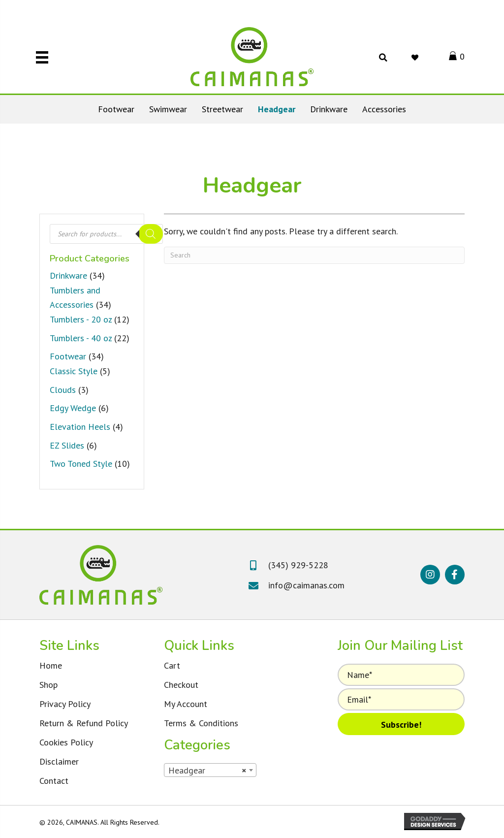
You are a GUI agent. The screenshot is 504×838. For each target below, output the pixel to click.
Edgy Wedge (73, 408)
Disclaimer (59, 761)
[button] (430, 575)
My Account (186, 704)
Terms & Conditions (201, 723)
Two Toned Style (81, 464)
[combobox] (210, 770)
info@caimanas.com (306, 585)
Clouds (63, 390)
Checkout (181, 685)
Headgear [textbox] (207, 771)
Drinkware (68, 275)
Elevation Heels (80, 427)
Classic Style (74, 371)
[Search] (151, 234)
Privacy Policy (65, 704)
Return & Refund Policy (84, 723)
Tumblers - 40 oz (81, 338)
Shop (48, 685)
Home (51, 665)
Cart (172, 665)
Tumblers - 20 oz (81, 319)
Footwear (68, 356)
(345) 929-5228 (298, 565)
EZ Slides (67, 445)
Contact (54, 781)
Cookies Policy (66, 742)
